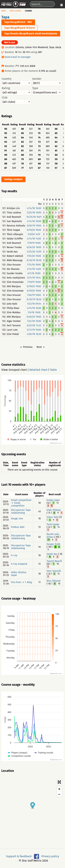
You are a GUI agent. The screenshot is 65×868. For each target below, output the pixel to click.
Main (4, 11)
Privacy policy (50, 856)
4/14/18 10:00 (34, 208)
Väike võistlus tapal (19, 574)
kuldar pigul (53, 500)
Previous (28, 347)
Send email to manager (18, 57)
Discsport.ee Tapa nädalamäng (21, 511)
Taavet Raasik (54, 561)
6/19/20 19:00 (34, 230)
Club (17, 100)
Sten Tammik (54, 571)
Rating (17, 91)
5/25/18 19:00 (34, 213)
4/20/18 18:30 (34, 334)
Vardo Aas (52, 554)
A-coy (14, 555)
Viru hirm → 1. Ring (21, 582)
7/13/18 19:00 (34, 265)
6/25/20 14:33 (34, 325)
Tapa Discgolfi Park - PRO (18, 22)
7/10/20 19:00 (34, 256)
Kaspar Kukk (53, 544)
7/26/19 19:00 (34, 295)
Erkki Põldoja (54, 510)
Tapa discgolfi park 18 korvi (19, 28)
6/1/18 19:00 (34, 273)
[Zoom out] (59, 794)
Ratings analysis (13, 179)
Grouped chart (18, 370)
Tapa (5, 17)
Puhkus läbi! (18, 527)
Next (39, 347)
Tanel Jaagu (53, 524)
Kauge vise (17, 519)
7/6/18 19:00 (34, 312)
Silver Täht (52, 517)
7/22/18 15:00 (34, 321)
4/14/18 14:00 (34, 239)
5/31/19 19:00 (34, 330)
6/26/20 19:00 (34, 247)
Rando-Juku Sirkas (53, 536)
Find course (15, 11)
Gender (47, 82)
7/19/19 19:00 (34, 243)
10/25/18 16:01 (34, 217)
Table (53, 370)
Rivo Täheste (54, 581)
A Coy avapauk (19, 564)
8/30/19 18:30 (34, 260)
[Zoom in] (59, 789)
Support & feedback (19, 856)
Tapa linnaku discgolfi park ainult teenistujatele (31, 34)
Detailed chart (38, 370)
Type (47, 91)
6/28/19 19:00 (34, 226)
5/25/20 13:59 (34, 252)
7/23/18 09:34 (34, 304)
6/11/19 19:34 (34, 278)
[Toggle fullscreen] (59, 782)
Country (17, 82)
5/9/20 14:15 (34, 234)
